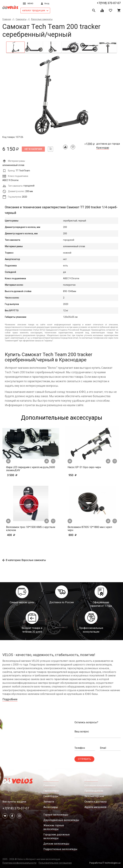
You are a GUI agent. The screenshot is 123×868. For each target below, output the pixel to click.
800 (82, 535)
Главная (7, 19)
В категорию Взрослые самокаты (24, 560)
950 (82, 475)
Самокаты (21, 19)
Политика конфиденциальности (19, 863)
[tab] (15, 47)
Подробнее (10, 699)
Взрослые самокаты (42, 19)
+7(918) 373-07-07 (109, 3)
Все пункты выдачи (14, 802)
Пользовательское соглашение (55, 863)
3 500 (22, 475)
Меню (28, 4)
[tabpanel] (61, 95)
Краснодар (103, 148)
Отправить (84, 759)
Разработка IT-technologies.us (105, 863)
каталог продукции (35, 10)
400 (20, 535)
